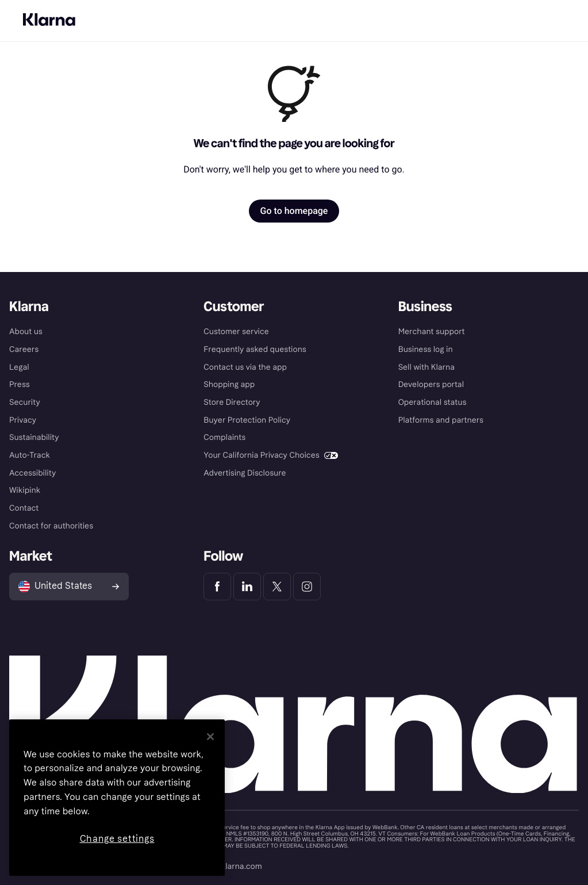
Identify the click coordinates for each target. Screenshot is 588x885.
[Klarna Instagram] (307, 587)
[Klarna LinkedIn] (247, 587)
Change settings (117, 839)
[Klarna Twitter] (277, 587)
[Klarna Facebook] (217, 587)
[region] (117, 798)
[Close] (210, 737)
